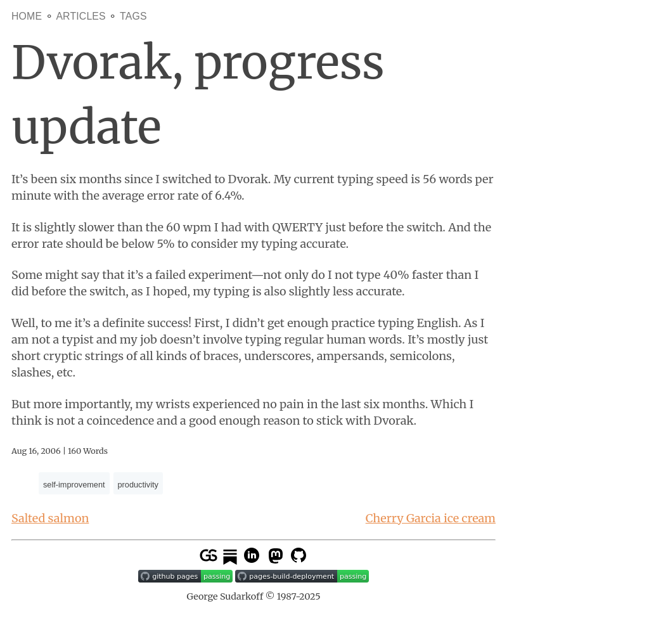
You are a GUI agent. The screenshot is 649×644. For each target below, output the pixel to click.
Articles (80, 16)
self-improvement (74, 485)
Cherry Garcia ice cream (431, 518)
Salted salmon (50, 518)
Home (27, 16)
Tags (133, 16)
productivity (138, 485)
